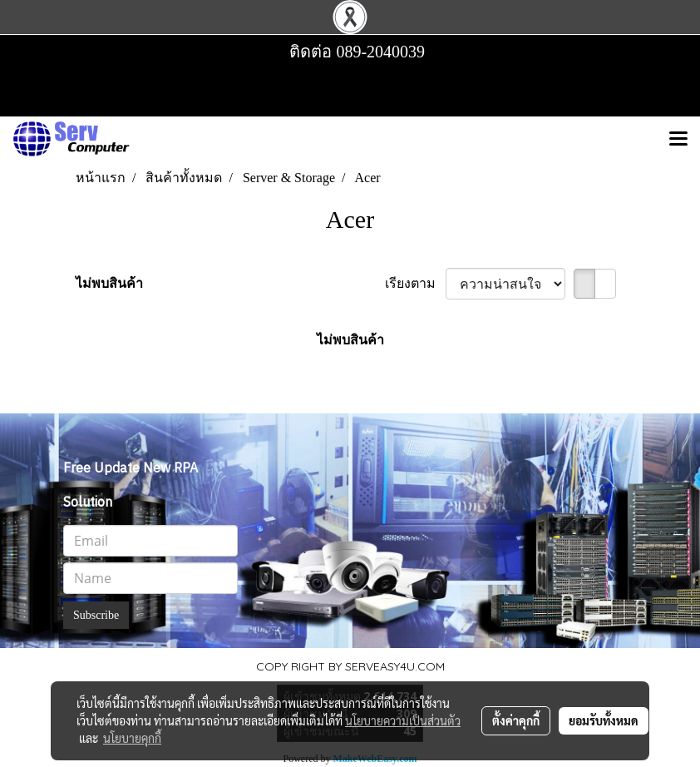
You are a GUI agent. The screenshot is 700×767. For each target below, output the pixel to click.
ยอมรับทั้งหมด (604, 720)
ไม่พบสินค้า (109, 283)
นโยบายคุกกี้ (132, 738)
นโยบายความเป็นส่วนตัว (403, 720)
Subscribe (96, 615)
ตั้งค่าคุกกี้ (516, 720)
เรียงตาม (415, 283)
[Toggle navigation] (678, 140)
